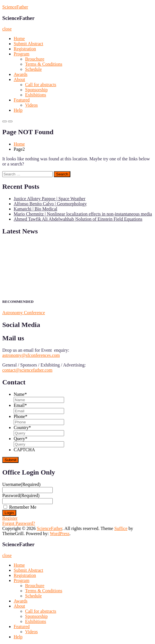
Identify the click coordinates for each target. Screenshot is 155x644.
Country (22, 427)
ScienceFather (15, 7)
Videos (31, 105)
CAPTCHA (24, 450)
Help (18, 110)
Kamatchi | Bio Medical (35, 209)
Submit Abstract (28, 44)
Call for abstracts (41, 85)
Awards (21, 74)
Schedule (33, 69)
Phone (21, 416)
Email (20, 405)
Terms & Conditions (44, 64)
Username (21, 484)
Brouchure (35, 59)
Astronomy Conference (24, 313)
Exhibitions (36, 95)
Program (22, 54)
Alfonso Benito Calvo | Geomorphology (50, 204)
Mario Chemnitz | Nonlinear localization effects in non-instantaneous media (83, 214)
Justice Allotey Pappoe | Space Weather (50, 199)
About (19, 79)
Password (21, 495)
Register (10, 518)
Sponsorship (36, 90)
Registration (25, 49)
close (7, 29)
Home (19, 39)
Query (21, 439)
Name (20, 394)
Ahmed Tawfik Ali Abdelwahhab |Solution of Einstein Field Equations (78, 219)
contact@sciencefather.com (27, 370)
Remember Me (23, 507)
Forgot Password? (19, 523)
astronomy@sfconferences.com (31, 355)
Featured (22, 100)
